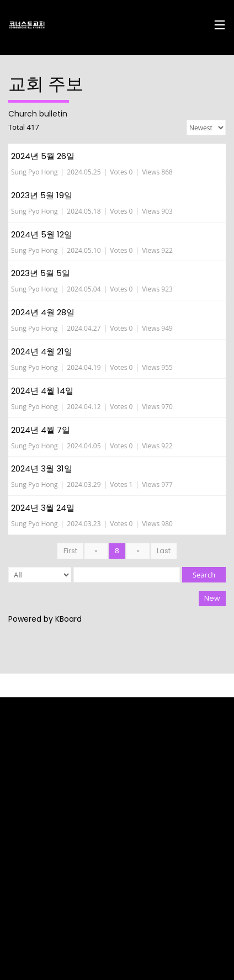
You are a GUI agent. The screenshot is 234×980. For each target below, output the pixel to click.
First (70, 551)
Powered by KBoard (45, 619)
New (212, 598)
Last (164, 551)
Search (204, 575)
